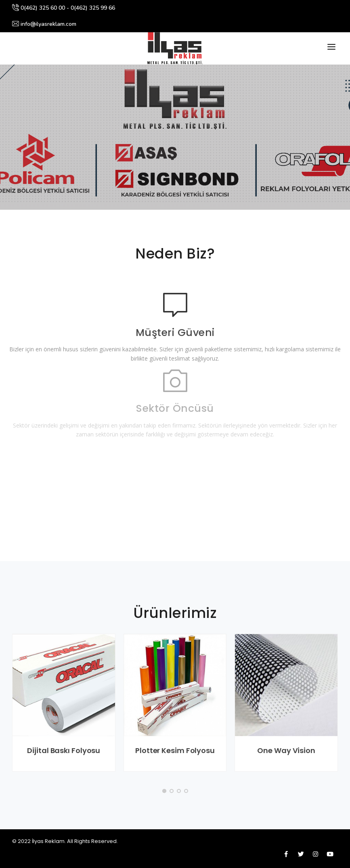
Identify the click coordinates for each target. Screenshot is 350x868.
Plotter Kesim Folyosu (175, 750)
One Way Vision (286, 750)
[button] (164, 791)
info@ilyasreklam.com (44, 24)
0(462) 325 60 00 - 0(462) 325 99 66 (64, 8)
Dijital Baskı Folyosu (64, 750)
